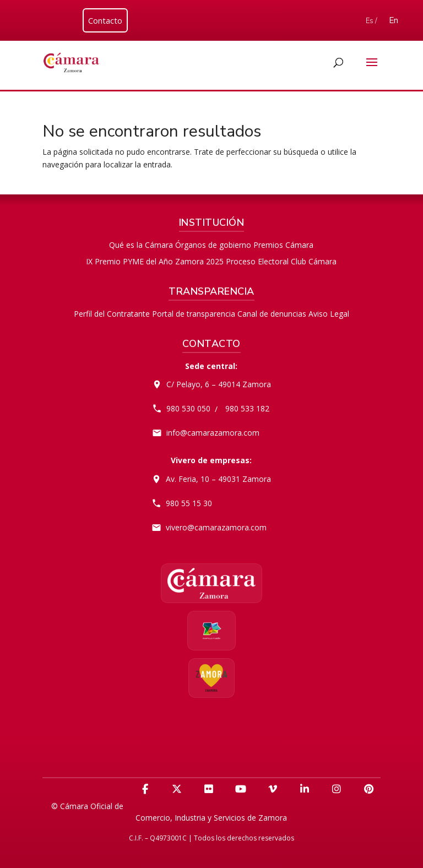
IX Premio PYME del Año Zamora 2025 (155, 261)
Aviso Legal (329, 314)
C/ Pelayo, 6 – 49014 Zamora (219, 384)
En (394, 20)
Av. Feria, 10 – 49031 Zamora (218, 479)
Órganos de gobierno (213, 245)
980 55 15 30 (189, 503)
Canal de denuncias (272, 314)
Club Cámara (314, 261)
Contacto (105, 20)
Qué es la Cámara (141, 245)
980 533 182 (247, 408)
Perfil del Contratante (112, 314)
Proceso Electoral (257, 261)
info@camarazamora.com (213, 433)
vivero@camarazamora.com (216, 527)
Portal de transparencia (194, 314)
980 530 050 (188, 408)
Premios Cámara (283, 245)
